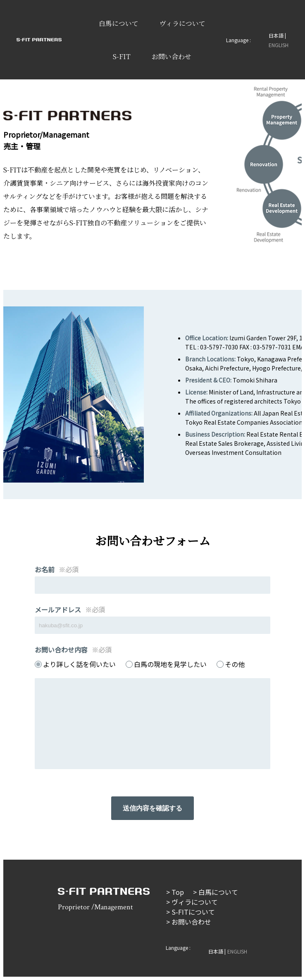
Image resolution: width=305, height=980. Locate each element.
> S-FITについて (191, 912)
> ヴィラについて (192, 902)
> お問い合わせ (189, 922)
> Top (175, 892)
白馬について (119, 23)
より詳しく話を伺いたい (79, 664)
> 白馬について (216, 892)
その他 (235, 664)
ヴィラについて (182, 23)
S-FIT (122, 56)
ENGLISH (279, 45)
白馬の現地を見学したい (170, 664)
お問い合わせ (172, 56)
